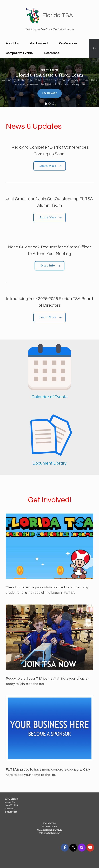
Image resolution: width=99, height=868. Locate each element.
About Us (12, 43)
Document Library (49, 463)
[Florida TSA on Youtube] (90, 848)
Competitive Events (19, 53)
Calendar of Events (49, 397)
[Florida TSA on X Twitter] (73, 848)
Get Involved (39, 43)
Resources (52, 53)
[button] (94, 48)
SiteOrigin (47, 862)
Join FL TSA (12, 805)
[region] (49, 82)
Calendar (10, 809)
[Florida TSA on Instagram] (82, 848)
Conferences (68, 43)
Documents (11, 812)
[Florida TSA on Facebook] (65, 848)
